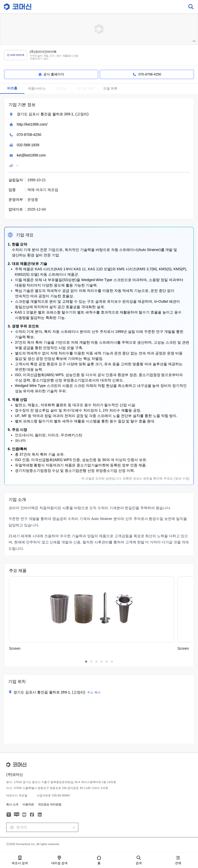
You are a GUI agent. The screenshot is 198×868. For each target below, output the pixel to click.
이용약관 (28, 804)
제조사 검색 (20, 860)
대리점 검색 (59, 860)
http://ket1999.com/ (32, 124)
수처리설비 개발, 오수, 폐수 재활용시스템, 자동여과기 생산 (54, 57)
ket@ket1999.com (31, 155)
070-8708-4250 (29, 135)
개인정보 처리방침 (50, 804)
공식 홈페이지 (51, 74)
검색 (139, 860)
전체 (178, 860)
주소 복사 (94, 692)
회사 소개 (12, 804)
